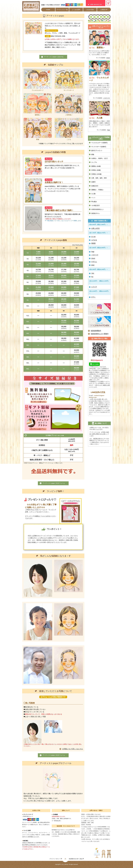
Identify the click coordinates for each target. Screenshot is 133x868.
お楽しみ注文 (96, 228)
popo (93, 265)
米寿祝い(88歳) (96, 170)
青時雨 (93, 243)
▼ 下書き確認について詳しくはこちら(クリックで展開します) (63, 221)
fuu (92, 277)
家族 (93, 154)
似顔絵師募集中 (96, 331)
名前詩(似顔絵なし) (97, 209)
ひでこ (93, 297)
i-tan (93, 273)
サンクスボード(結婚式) (99, 147)
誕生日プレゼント (97, 150)
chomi (108, 58)
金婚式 (93, 182)
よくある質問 (76, 10)
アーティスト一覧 (62, 10)
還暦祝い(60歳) (96, 166)
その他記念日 (96, 205)
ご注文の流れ (90, 10)
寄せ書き (94, 202)
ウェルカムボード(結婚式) (99, 143)
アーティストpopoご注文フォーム (54, 483)
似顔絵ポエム (96, 213)
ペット (93, 198)
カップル (94, 162)
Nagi (108, 130)
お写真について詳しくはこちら (73, 749)
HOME (48, 10)
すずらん (94, 262)
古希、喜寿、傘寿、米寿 (99, 178)
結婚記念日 (95, 186)
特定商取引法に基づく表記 (76, 859)
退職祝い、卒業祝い (98, 190)
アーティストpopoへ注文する (54, 57)
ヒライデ (94, 287)
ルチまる (94, 240)
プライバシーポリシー (56, 859)
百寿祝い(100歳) (96, 174)
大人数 (93, 194)
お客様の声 (104, 10)
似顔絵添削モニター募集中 (100, 334)
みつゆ (93, 237)
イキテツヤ (107, 98)
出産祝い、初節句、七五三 (100, 158)
